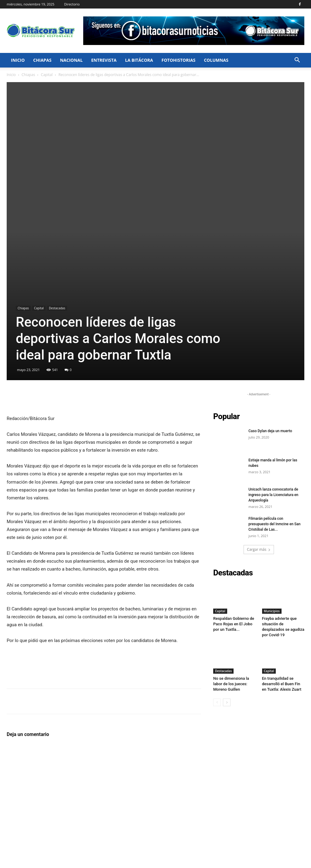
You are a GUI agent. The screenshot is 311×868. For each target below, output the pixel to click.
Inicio (18, 60)
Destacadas (57, 183)
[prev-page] (217, 577)
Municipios (272, 486)
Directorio (72, 4)
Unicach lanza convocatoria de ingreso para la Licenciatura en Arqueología (273, 370)
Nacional (71, 60)
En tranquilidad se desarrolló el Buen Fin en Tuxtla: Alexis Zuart (282, 559)
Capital (47, 75)
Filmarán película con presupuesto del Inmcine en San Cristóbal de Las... (275, 399)
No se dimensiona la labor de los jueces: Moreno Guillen (231, 559)
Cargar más (259, 424)
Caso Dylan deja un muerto (270, 306)
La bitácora (139, 60)
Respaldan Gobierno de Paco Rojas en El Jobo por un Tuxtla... (234, 499)
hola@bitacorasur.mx (132, 842)
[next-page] (227, 577)
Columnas (216, 60)
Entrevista (104, 60)
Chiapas (42, 60)
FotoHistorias (179, 60)
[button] (297, 61)
